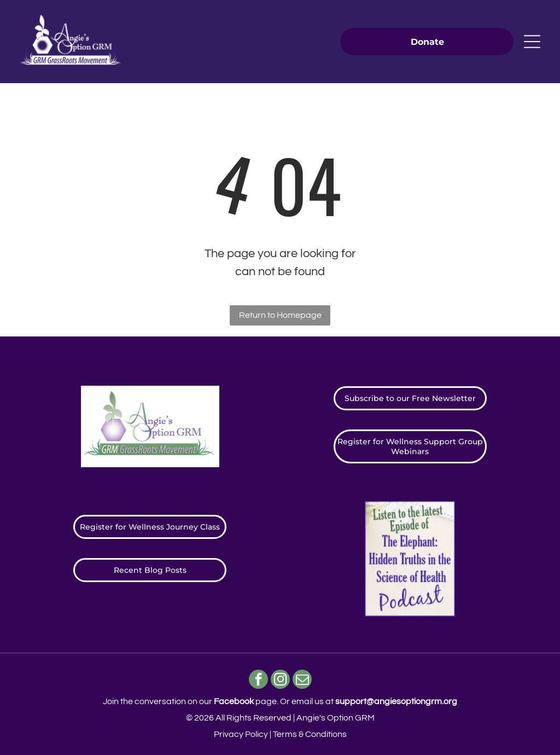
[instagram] (280, 681)
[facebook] (258, 681)
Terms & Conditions (310, 734)
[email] (302, 681)
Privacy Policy (241, 734)
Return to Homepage (280, 315)
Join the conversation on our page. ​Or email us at (280, 701)
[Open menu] (532, 42)
